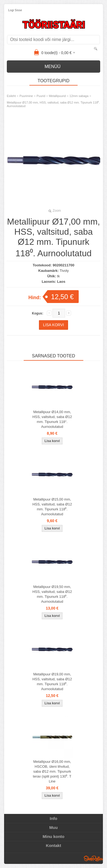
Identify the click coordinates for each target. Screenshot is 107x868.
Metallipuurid (57, 96)
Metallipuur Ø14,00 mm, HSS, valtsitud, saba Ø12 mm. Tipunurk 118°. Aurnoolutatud (52, 419)
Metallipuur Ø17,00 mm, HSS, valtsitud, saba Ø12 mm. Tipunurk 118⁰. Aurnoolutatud (53, 104)
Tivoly (64, 271)
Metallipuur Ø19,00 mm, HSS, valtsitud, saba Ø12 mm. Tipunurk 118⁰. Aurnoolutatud (52, 682)
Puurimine (26, 96)
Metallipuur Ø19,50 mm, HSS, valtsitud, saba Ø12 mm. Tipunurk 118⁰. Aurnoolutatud (52, 594)
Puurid (41, 96)
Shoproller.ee (93, 858)
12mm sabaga (79, 96)
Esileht (11, 96)
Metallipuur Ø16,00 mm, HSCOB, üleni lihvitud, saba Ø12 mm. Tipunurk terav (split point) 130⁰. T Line (52, 771)
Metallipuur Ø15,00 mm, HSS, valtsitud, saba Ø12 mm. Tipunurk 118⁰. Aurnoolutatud (52, 507)
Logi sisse (15, 10)
